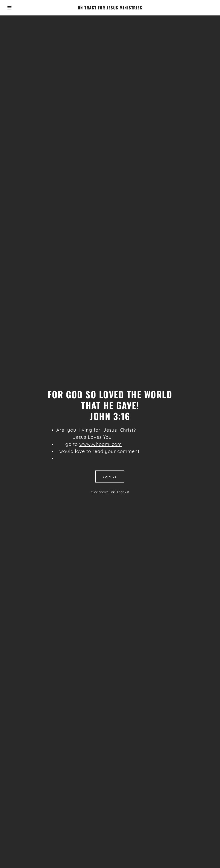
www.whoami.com (101, 444)
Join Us (110, 477)
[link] (110, 8)
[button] (11, 8)
